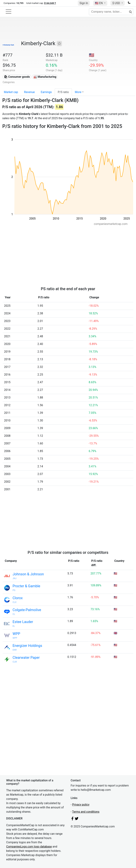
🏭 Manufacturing (45, 77)
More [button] (78, 92)
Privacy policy (81, 805)
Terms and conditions (86, 812)
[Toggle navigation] (8, 12)
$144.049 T (50, 3)
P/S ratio (63, 92)
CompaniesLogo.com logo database (29, 847)
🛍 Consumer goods (17, 77)
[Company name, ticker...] (111, 12)
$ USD (116, 3)
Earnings (46, 92)
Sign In (84, 3)
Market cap (11, 92)
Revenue (29, 92)
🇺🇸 (99, 3)
